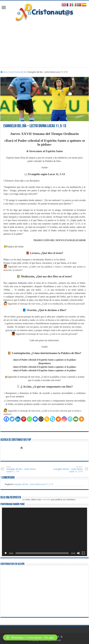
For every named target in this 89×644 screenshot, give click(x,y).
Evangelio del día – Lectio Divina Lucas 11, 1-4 (22, 469)
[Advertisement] (44, 46)
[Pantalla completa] (83, 553)
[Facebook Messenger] (35, 419)
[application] (44, 532)
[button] (30, 637)
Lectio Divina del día (18, 72)
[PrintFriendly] (70, 419)
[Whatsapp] (29, 419)
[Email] (76, 419)
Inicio (4, 72)
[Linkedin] (18, 419)
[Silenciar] (78, 553)
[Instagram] (64, 419)
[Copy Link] (47, 419)
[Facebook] (6, 419)
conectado (46, 500)
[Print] (58, 419)
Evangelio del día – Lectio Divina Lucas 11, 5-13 (67, 469)
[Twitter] (12, 419)
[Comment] (41, 419)
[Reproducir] (6, 553)
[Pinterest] (24, 419)
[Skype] (53, 419)
